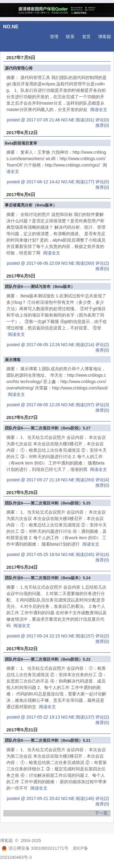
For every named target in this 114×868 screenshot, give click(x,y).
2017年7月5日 (21, 57)
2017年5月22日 (22, 649)
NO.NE (11, 27)
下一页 (101, 813)
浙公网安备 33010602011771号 (35, 848)
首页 (86, 37)
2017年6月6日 (21, 194)
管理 (54, 37)
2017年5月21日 (22, 730)
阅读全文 (99, 109)
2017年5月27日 (22, 417)
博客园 (105, 37)
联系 (70, 37)
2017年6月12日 (22, 133)
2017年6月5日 (21, 276)
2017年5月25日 (22, 492)
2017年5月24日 (22, 567)
